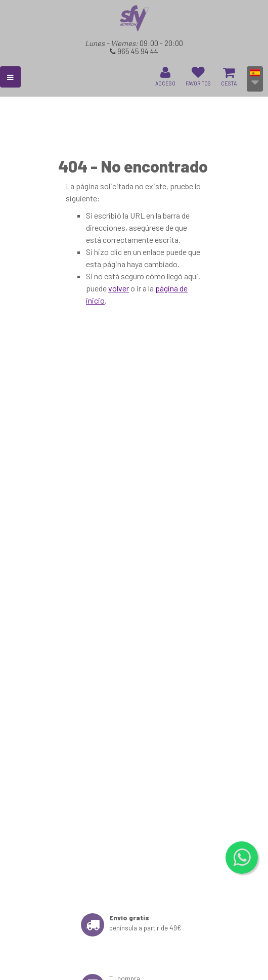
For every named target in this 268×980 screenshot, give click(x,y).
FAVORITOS (198, 76)
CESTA (229, 76)
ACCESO (165, 76)
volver (119, 288)
